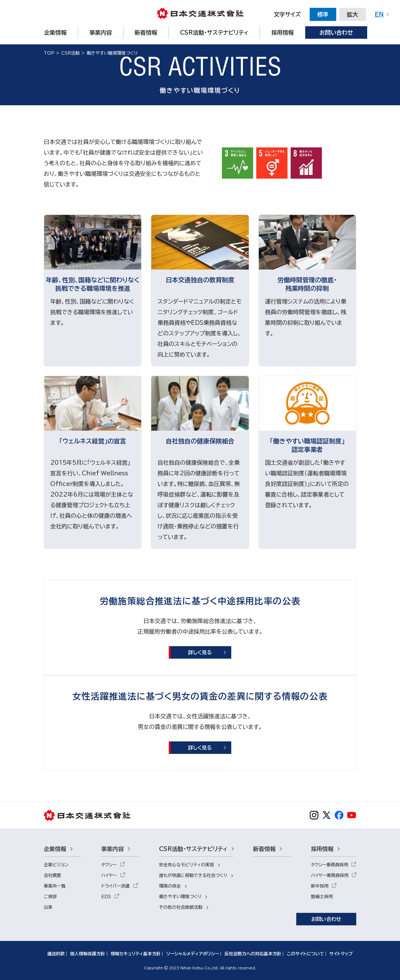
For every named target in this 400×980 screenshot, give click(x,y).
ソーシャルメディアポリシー (193, 954)
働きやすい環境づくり (180, 897)
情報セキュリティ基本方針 (136, 954)
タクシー (109, 865)
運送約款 (56, 954)
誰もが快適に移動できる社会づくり (193, 875)
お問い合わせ (326, 919)
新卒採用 (320, 886)
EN (379, 14)
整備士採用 (322, 897)
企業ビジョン (56, 865)
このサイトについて (305, 954)
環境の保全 (170, 886)
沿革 (48, 907)
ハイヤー (109, 875)
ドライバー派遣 (115, 886)
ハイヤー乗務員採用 (330, 875)
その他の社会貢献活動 (181, 907)
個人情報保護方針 (87, 954)
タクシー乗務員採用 (330, 865)
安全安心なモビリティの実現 (187, 865)
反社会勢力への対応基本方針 (253, 954)
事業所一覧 (55, 886)
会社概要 (52, 875)
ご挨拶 (50, 897)
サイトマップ (341, 954)
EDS (106, 897)
